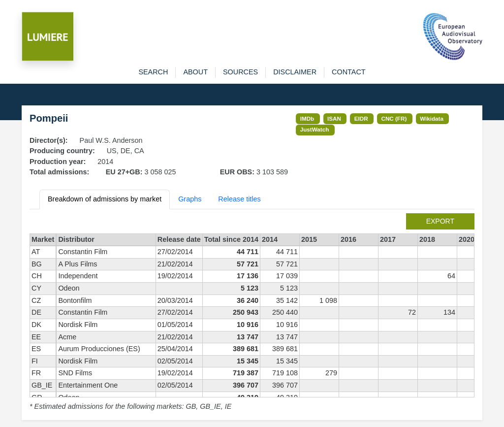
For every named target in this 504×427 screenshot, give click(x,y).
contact (348, 72)
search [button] (153, 72)
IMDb (307, 118)
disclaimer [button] (295, 72)
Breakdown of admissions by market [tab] (105, 199)
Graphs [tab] (190, 199)
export (440, 221)
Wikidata (432, 118)
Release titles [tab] (239, 199)
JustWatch (315, 129)
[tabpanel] (252, 313)
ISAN (334, 118)
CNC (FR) (394, 118)
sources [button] (240, 72)
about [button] (195, 72)
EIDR (361, 118)
